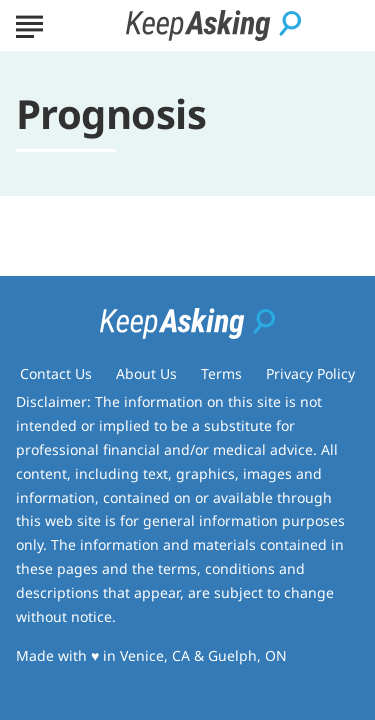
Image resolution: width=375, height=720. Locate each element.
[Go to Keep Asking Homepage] (213, 25)
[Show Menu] (29, 24)
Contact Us (56, 373)
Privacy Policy (310, 373)
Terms (221, 373)
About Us (146, 373)
